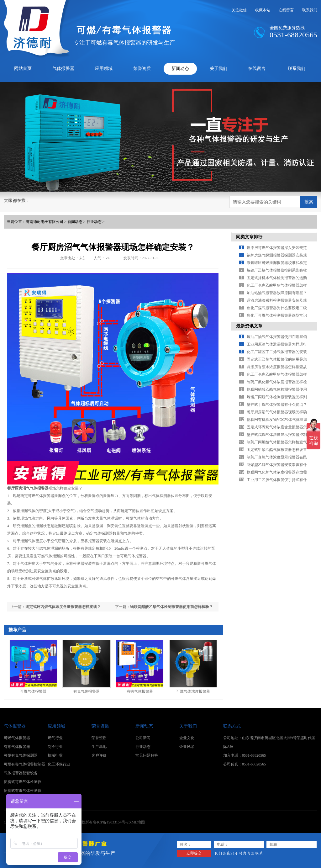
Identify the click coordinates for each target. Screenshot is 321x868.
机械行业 (55, 755)
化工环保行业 (59, 764)
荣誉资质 (142, 69)
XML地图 (137, 822)
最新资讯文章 (249, 326)
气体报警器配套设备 (21, 773)
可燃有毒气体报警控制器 (24, 764)
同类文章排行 (249, 237)
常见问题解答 (147, 755)
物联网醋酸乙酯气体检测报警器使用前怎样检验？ (171, 607)
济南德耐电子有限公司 (45, 222)
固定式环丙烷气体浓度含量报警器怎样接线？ (63, 607)
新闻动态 (180, 69)
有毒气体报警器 (87, 691)
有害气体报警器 (140, 691)
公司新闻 (143, 738)
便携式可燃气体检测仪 (23, 782)
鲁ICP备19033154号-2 (111, 822)
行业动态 (94, 222)
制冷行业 (55, 747)
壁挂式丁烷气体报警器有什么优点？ (277, 405)
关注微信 (239, 10)
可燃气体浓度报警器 (193, 691)
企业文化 (187, 738)
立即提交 (194, 853)
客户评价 (99, 755)
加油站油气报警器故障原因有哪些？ (277, 293)
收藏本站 (263, 10)
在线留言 (286, 10)
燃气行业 (55, 738)
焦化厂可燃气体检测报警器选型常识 (277, 315)
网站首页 (23, 69)
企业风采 (187, 747)
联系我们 (310, 10)
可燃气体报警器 (33, 691)
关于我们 (218, 69)
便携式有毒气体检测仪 (23, 791)
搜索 (309, 202)
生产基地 (99, 747)
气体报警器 (63, 69)
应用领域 (104, 69)
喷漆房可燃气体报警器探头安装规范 (277, 248)
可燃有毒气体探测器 (21, 755)
